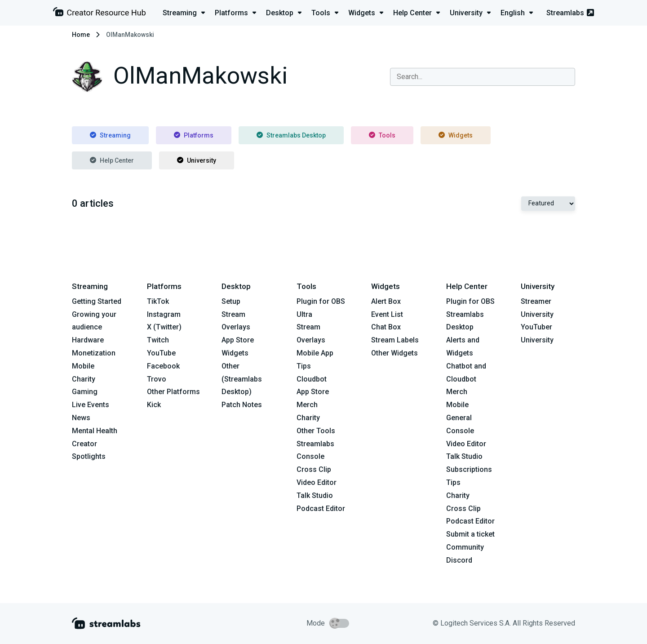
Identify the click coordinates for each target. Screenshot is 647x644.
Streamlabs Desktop (291, 135)
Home (81, 35)
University (197, 160)
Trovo (157, 379)
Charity (84, 379)
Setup (231, 301)
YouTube (161, 353)
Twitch (158, 340)
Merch (307, 405)
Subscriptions (469, 469)
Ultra (304, 314)
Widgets (456, 135)
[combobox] (483, 77)
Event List (387, 314)
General (459, 418)
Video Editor (317, 482)
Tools (382, 135)
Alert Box (386, 301)
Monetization (94, 353)
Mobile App (315, 353)
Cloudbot (312, 379)
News (81, 418)
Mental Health (95, 431)
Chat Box (386, 327)
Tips (304, 366)
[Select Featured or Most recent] (548, 204)
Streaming (110, 135)
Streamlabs (570, 13)
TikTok (158, 301)
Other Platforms (173, 392)
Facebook (163, 366)
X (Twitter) (164, 327)
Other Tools (316, 431)
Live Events (91, 405)
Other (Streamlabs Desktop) (242, 379)
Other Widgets (394, 353)
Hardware (88, 340)
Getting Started (97, 301)
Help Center (112, 160)
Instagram (164, 314)
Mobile (83, 366)
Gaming (85, 392)
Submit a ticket (470, 534)
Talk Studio (315, 495)
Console (460, 431)
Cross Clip (314, 469)
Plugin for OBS (321, 301)
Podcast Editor (321, 509)
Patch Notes (242, 405)
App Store (238, 340)
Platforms (194, 135)
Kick (154, 405)
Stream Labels (395, 340)
